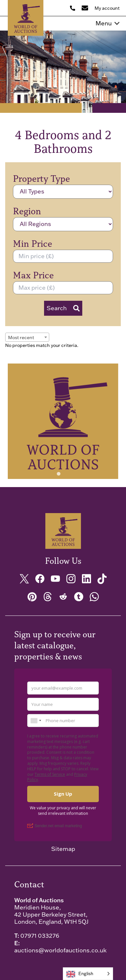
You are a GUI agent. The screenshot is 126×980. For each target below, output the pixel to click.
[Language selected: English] (88, 974)
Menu (108, 23)
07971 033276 (40, 936)
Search (63, 308)
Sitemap (63, 849)
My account (107, 8)
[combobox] (27, 337)
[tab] (58, 474)
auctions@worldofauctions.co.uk (60, 950)
